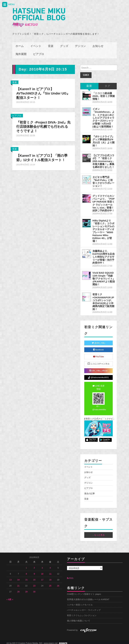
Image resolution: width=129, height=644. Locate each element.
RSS (70, 576)
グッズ (64, 44)
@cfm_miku (98, 341)
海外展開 (21, 52)
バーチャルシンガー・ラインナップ (84, 608)
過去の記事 (90, 491)
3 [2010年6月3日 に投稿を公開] (42, 566)
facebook (98, 348)
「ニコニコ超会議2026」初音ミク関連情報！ (104, 94)
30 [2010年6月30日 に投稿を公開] (34, 590)
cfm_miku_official (98, 369)
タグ (108, 84)
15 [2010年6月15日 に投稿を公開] (26, 578)
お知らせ (98, 44)
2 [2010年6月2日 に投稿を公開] (34, 566)
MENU (8, 5)
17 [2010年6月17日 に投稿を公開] (42, 578)
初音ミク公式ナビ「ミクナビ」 (99, 416)
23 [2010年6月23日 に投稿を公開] (34, 584)
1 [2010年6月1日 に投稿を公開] (26, 566)
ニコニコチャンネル (99, 361)
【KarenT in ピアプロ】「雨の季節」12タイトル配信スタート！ (43, 156)
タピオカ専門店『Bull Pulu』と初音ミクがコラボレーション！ (103, 179)
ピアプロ (39, 52)
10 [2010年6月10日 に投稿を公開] (42, 572)
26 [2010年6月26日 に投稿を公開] (58, 584)
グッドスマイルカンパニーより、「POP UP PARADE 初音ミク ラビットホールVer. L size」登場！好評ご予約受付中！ (104, 201)
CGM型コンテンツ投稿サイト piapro (84, 592)
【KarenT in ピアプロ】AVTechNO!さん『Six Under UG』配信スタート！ (40, 91)
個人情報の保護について (79, 619)
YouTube (98, 355)
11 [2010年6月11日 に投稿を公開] (50, 572)
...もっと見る (98, 533)
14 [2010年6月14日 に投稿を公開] (18, 578)
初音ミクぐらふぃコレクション (82, 613)
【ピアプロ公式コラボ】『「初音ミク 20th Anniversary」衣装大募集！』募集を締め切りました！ (104, 159)
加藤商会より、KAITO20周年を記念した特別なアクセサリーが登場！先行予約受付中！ (104, 255)
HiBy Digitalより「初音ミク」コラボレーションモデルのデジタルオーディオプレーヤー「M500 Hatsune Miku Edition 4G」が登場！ (103, 228)
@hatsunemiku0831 (98, 376)
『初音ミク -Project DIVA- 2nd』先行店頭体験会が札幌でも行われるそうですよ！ (43, 124)
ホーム (20, 44)
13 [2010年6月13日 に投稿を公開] (10, 578)
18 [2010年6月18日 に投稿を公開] (50, 578)
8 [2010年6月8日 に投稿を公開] (26, 572)
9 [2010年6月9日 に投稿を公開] (34, 572)
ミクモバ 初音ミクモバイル (80, 603)
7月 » (11, 597)
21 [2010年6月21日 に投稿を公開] (18, 584)
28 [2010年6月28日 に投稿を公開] (18, 590)
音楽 (51, 44)
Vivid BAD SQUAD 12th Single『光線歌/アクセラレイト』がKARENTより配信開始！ (104, 276)
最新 (89, 84)
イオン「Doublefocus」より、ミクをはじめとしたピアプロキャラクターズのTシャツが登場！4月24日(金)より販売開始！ (104, 116)
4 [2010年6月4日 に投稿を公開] (50, 566)
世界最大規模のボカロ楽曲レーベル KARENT (88, 597)
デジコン (80, 44)
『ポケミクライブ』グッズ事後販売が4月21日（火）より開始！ (104, 139)
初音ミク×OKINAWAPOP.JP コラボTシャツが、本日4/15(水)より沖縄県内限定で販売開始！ (103, 300)
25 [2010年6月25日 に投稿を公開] (50, 584)
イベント (36, 44)
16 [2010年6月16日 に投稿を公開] (34, 578)
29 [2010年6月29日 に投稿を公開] (26, 590)
